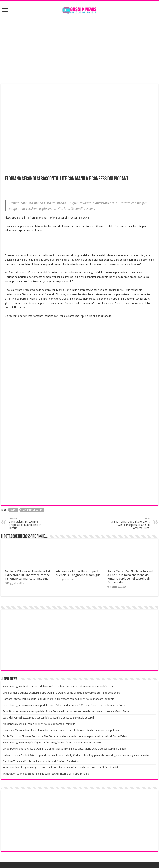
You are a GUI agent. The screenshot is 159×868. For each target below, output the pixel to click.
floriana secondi (32, 510)
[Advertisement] (79, 47)
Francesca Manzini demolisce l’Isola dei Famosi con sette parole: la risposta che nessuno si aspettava (61, 730)
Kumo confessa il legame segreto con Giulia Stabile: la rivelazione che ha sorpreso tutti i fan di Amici (60, 767)
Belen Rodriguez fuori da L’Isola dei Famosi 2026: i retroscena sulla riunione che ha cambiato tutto (59, 686)
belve (14, 510)
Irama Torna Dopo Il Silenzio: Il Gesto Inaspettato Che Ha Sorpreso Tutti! (129, 523)
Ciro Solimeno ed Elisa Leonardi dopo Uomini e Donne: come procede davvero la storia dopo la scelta (62, 693)
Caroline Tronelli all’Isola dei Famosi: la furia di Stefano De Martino (41, 761)
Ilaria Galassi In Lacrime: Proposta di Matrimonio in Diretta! (30, 523)
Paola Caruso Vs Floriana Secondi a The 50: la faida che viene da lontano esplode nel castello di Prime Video (130, 577)
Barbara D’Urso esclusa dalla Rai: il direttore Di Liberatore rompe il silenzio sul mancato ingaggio (28, 575)
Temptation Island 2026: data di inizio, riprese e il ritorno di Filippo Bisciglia (46, 774)
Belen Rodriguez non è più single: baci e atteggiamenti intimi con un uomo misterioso (52, 743)
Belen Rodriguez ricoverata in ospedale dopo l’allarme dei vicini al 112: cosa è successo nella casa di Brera (64, 705)
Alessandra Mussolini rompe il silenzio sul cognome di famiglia (78, 573)
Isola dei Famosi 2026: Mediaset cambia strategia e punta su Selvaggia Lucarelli (49, 718)
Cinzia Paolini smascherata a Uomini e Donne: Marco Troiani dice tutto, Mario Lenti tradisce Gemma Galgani (65, 749)
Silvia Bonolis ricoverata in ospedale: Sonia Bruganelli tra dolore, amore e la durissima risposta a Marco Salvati (67, 711)
